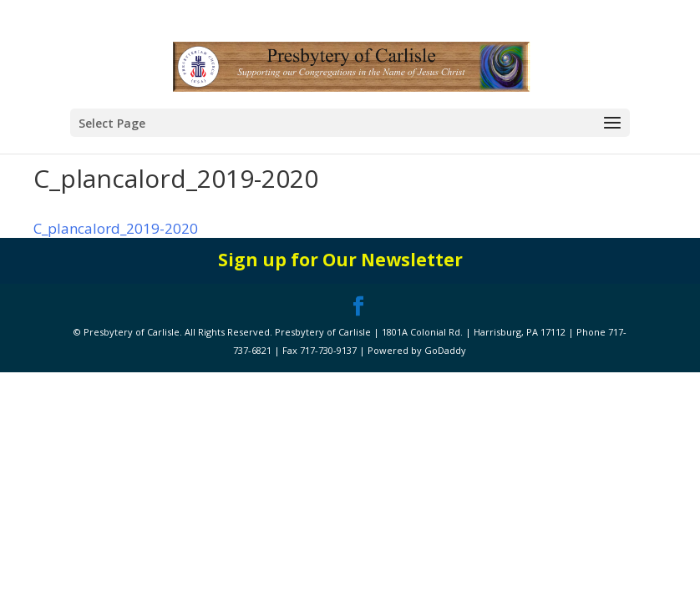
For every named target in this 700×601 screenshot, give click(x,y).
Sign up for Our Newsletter (340, 260)
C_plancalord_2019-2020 (116, 228)
